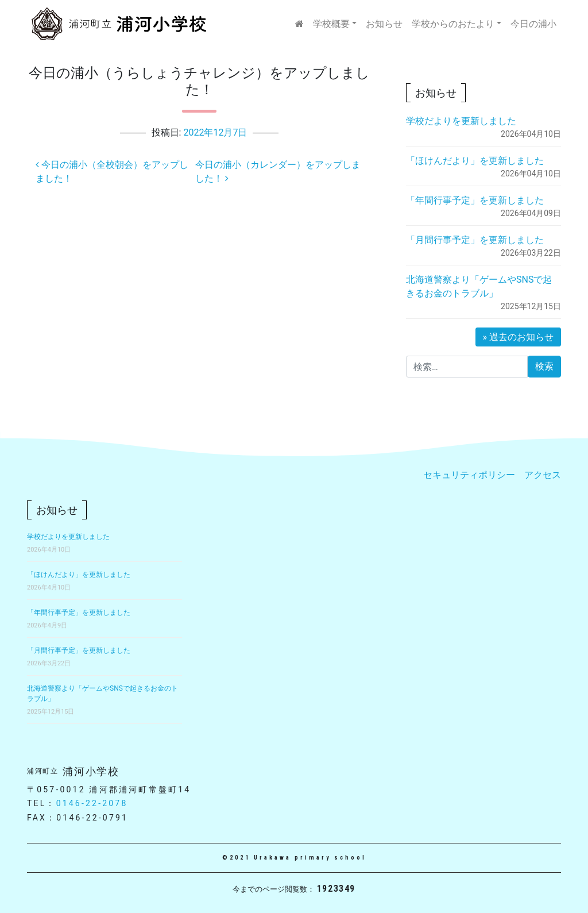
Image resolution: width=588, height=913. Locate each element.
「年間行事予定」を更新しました (475, 200)
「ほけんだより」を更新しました (475, 161)
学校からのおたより (453, 24)
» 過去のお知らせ (518, 337)
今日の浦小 (533, 24)
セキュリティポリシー (469, 475)
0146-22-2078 (92, 803)
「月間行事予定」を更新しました (475, 240)
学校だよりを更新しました (461, 121)
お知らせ (384, 24)
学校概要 (331, 24)
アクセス (543, 475)
